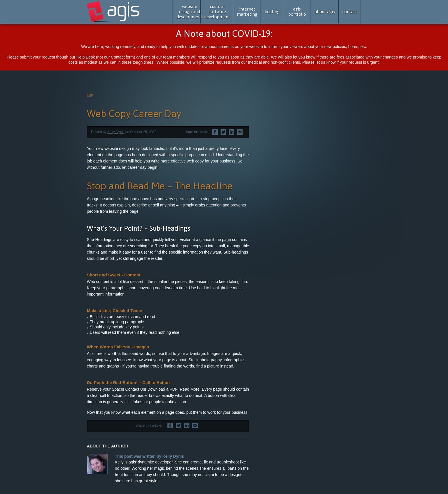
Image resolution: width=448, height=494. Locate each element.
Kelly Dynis (116, 132)
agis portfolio (297, 12)
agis (114, 12)
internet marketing (247, 12)
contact (350, 12)
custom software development (217, 12)
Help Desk (86, 57)
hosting (272, 12)
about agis (325, 12)
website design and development (189, 12)
